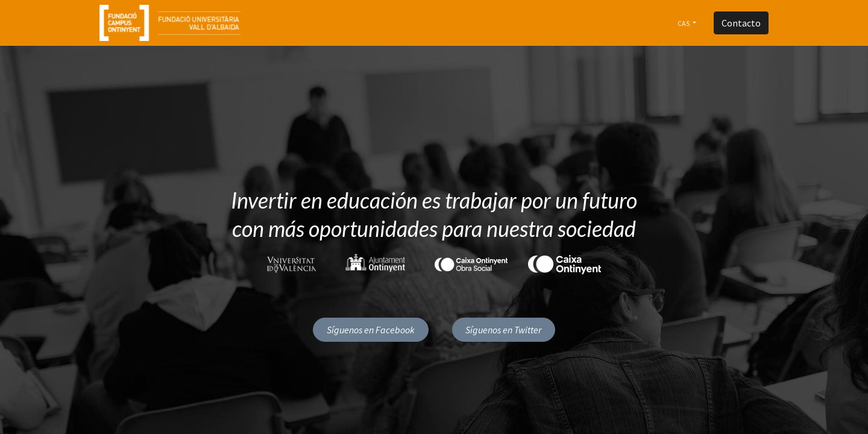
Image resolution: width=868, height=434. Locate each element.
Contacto (741, 23)
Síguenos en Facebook (371, 330)
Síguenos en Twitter (503, 330)
